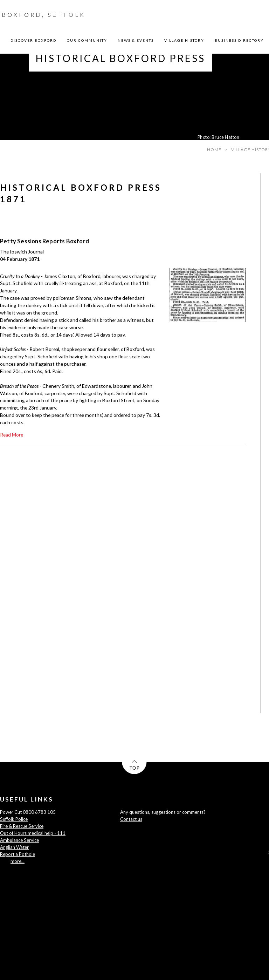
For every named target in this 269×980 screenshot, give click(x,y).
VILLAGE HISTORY (184, 40)
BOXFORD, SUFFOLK (44, 15)
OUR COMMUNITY (87, 40)
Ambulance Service (19, 840)
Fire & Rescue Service (22, 826)
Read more (12, 435)
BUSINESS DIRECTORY (239, 40)
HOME (214, 150)
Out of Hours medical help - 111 (33, 833)
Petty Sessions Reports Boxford (44, 241)
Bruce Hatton (225, 137)
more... (18, 861)
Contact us (131, 819)
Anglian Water (14, 847)
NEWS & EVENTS (136, 40)
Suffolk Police (14, 819)
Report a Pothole (18, 854)
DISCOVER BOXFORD (33, 40)
